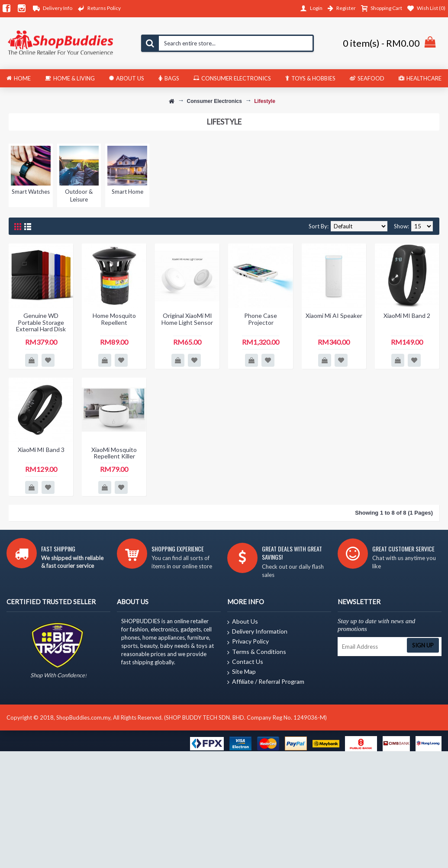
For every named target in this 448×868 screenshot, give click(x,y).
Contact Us (245, 662)
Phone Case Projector (261, 319)
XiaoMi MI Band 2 (407, 315)
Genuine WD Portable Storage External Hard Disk (41, 322)
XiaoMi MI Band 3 (41, 450)
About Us (243, 622)
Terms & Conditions (257, 652)
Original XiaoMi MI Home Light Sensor (187, 319)
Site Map (242, 672)
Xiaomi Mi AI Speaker (334, 315)
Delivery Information (257, 632)
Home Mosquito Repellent (114, 319)
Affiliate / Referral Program (266, 682)
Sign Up (423, 645)
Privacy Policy (248, 642)
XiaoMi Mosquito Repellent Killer (114, 453)
